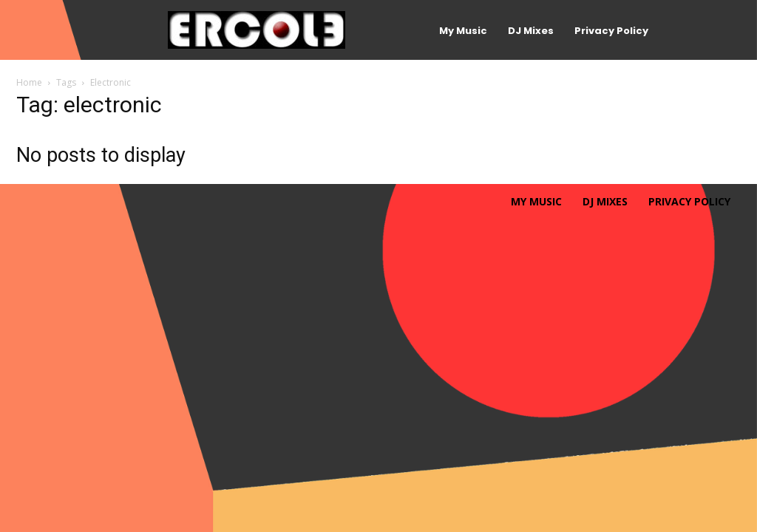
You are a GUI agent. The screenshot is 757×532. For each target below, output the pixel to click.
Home (29, 82)
